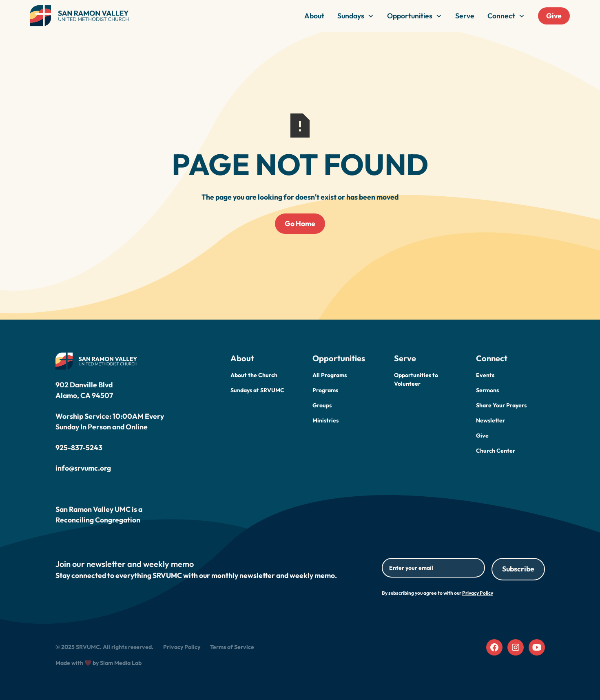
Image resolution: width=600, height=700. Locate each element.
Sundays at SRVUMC (257, 390)
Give (554, 16)
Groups (322, 405)
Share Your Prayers (501, 405)
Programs (325, 390)
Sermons (487, 390)
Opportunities (410, 16)
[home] (80, 16)
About (314, 16)
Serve (465, 16)
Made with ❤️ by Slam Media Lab (99, 663)
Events (485, 375)
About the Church (254, 375)
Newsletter (490, 420)
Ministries (325, 420)
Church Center (496, 451)
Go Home (300, 223)
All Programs (330, 375)
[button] (356, 16)
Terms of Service (232, 647)
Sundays (351, 16)
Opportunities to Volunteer (416, 379)
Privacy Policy (182, 647)
